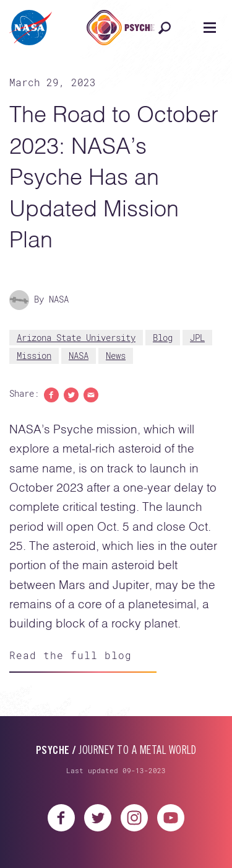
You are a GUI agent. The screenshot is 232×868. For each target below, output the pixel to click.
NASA (79, 356)
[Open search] (164, 28)
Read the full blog (71, 655)
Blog (163, 338)
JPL (197, 338)
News (116, 356)
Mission (34, 356)
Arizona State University (76, 338)
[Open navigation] (209, 28)
